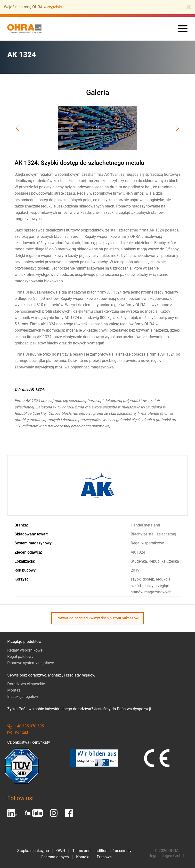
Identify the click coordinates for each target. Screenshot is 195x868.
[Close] (189, 7)
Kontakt (18, 732)
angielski (55, 7)
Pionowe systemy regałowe (31, 663)
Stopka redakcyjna (33, 851)
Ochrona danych (55, 857)
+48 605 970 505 (26, 726)
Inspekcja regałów (23, 697)
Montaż (14, 690)
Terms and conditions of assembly (102, 851)
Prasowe (104, 857)
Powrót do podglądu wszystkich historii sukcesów (97, 618)
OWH (61, 851)
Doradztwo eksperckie (26, 684)
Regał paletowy (20, 657)
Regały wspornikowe (25, 650)
